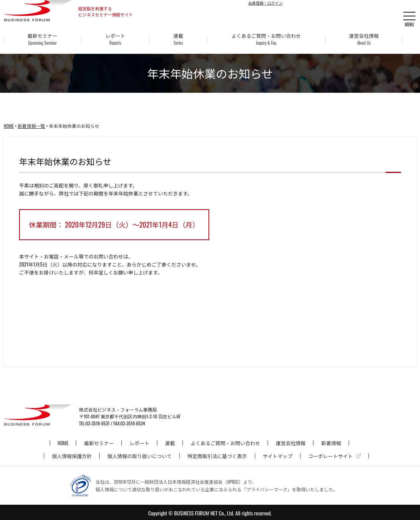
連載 (178, 39)
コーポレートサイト (334, 434)
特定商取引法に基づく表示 (217, 434)
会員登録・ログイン (265, 3)
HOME (9, 104)
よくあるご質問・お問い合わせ (266, 39)
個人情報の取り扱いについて (140, 434)
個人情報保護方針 (72, 434)
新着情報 (331, 421)
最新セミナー (42, 39)
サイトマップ (278, 434)
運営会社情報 (364, 39)
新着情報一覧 (31, 104)
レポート (115, 39)
